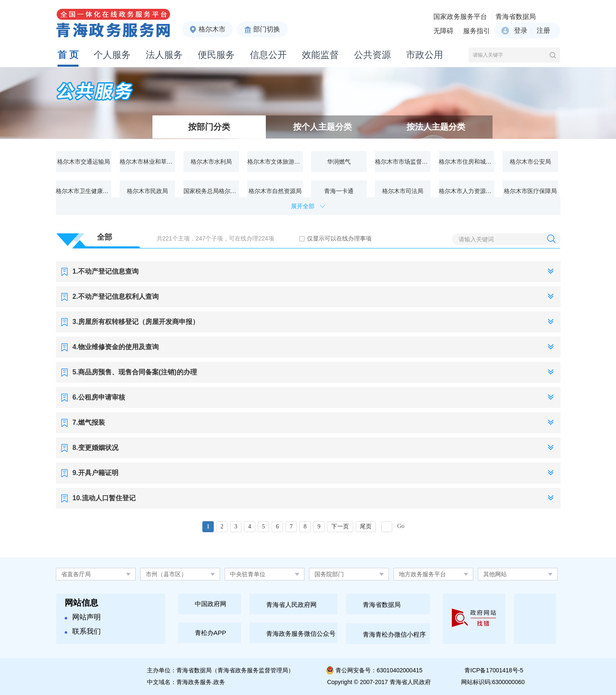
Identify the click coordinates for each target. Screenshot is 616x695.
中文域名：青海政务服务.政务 (186, 682)
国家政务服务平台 (460, 17)
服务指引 (477, 31)
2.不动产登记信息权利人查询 (116, 297)
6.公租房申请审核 (99, 397)
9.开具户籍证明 (96, 473)
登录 (521, 30)
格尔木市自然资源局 (275, 191)
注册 (543, 30)
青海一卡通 (339, 191)
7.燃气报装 (89, 422)
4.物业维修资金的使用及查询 (116, 347)
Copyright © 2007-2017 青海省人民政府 (379, 682)
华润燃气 (339, 162)
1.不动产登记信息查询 (106, 271)
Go (401, 526)
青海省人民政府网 (291, 605)
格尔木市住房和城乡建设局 (467, 162)
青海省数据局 (516, 17)
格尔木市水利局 (211, 162)
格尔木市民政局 (147, 191)
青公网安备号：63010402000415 (379, 670)
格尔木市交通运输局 (84, 162)
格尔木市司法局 (403, 191)
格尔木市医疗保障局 (530, 191)
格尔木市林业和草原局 (147, 162)
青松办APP (211, 633)
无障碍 (443, 31)
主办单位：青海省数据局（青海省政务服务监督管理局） (220, 670)
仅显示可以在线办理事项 (339, 238)
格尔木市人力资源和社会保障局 (467, 191)
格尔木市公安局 (530, 162)
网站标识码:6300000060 (493, 682)
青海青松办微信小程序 (394, 634)
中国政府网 (211, 604)
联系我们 (83, 631)
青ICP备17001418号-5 (494, 670)
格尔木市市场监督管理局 (403, 162)
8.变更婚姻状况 (96, 448)
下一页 (340, 526)
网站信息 (81, 603)
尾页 (366, 526)
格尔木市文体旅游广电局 (275, 162)
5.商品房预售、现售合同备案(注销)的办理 (135, 372)
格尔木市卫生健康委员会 (84, 191)
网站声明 (83, 617)
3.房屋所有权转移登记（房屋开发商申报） (136, 322)
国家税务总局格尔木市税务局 (211, 191)
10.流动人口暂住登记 (104, 498)
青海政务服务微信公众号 (301, 634)
